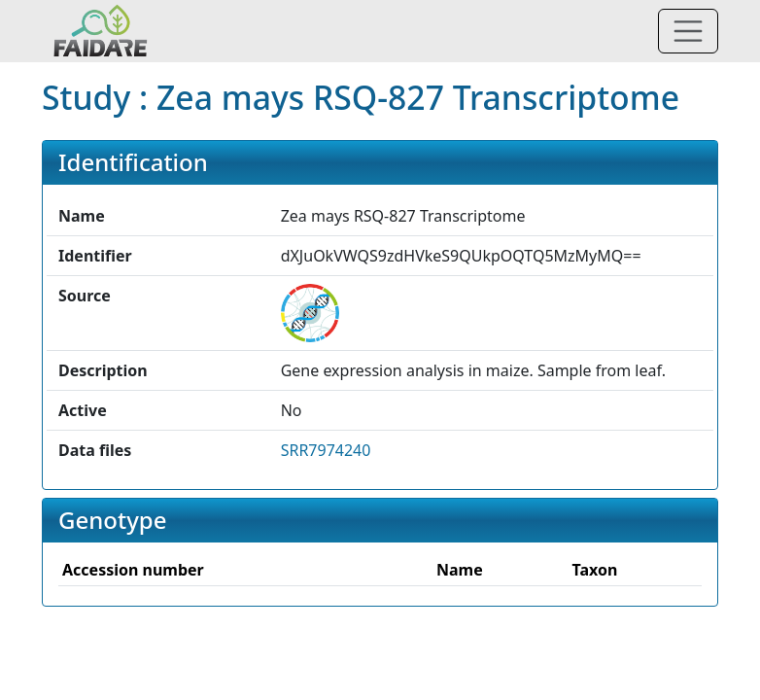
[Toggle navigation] (688, 31)
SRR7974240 (326, 450)
